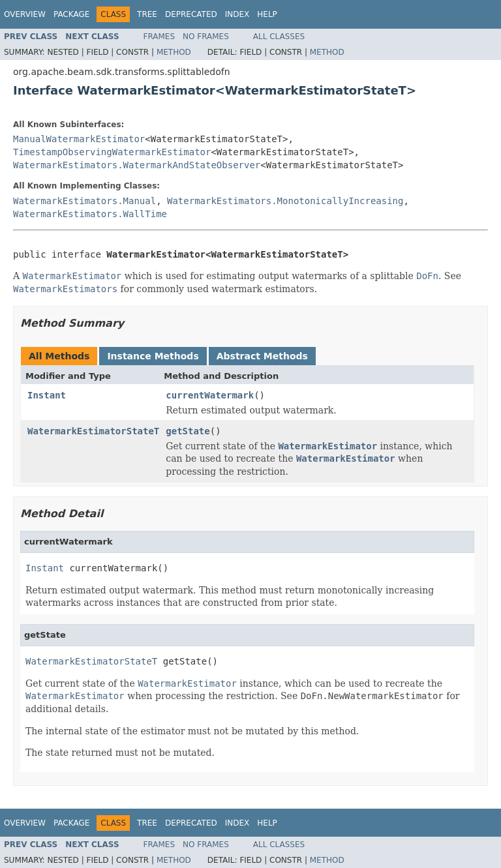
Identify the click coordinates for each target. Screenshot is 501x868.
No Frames (206, 37)
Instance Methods (153, 356)
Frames (159, 37)
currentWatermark (210, 395)
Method (174, 52)
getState (188, 431)
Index (237, 14)
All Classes (279, 37)
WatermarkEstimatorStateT (93, 431)
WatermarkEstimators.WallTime (90, 214)
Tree (147, 14)
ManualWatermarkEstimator (79, 139)
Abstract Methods (262, 356)
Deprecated (191, 14)
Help (267, 14)
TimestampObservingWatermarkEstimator (112, 152)
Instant (47, 395)
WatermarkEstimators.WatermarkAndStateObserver (137, 165)
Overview (25, 14)
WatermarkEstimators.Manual (84, 201)
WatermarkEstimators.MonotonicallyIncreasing (285, 201)
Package (71, 14)
